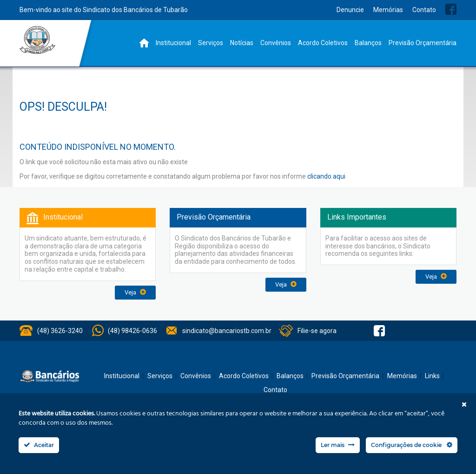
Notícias (242, 43)
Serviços (211, 43)
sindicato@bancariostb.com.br (227, 331)
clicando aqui (326, 176)
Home (144, 43)
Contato (424, 10)
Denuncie (350, 10)
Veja (135, 292)
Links (432, 376)
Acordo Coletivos (323, 43)
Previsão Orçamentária (423, 43)
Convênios (276, 43)
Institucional (173, 43)
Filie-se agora (317, 331)
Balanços (368, 43)
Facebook (451, 9)
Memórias (388, 10)
